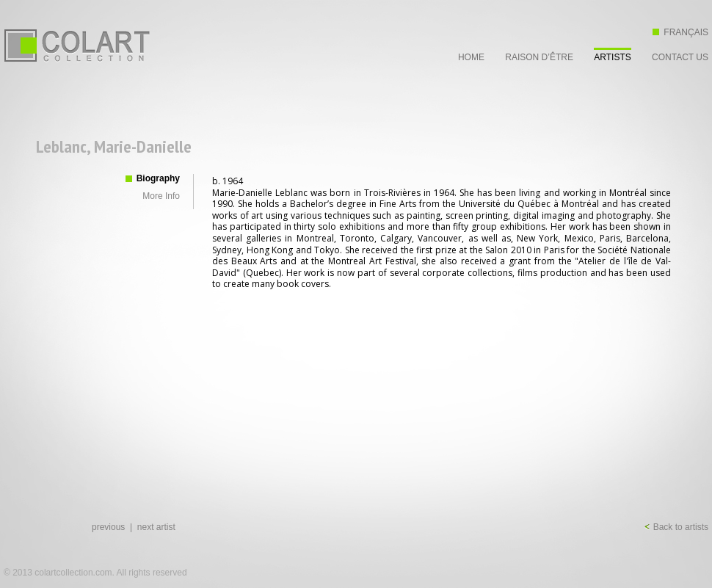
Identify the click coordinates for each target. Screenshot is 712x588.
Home (471, 57)
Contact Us (680, 57)
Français (680, 32)
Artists (612, 57)
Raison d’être (539, 57)
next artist (156, 527)
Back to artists (676, 527)
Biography (158, 178)
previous (108, 527)
